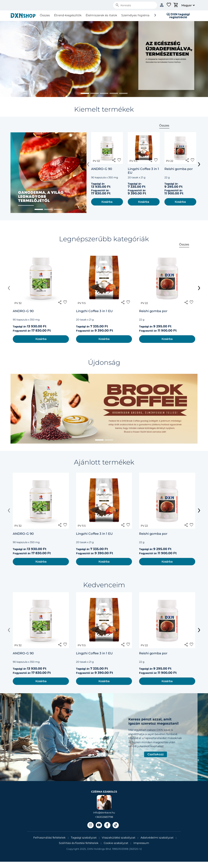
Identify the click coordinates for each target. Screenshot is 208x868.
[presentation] (88, 163)
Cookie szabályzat (116, 843)
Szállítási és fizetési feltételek (79, 843)
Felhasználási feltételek (50, 837)
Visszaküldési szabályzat (119, 837)
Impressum (141, 843)
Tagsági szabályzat (84, 837)
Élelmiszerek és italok (101, 15)
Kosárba (107, 202)
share (114, 160)
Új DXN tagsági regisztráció (178, 16)
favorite (119, 160)
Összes (45, 15)
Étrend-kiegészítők (68, 15)
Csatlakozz (156, 754)
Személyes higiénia (135, 15)
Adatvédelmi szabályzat (157, 837)
